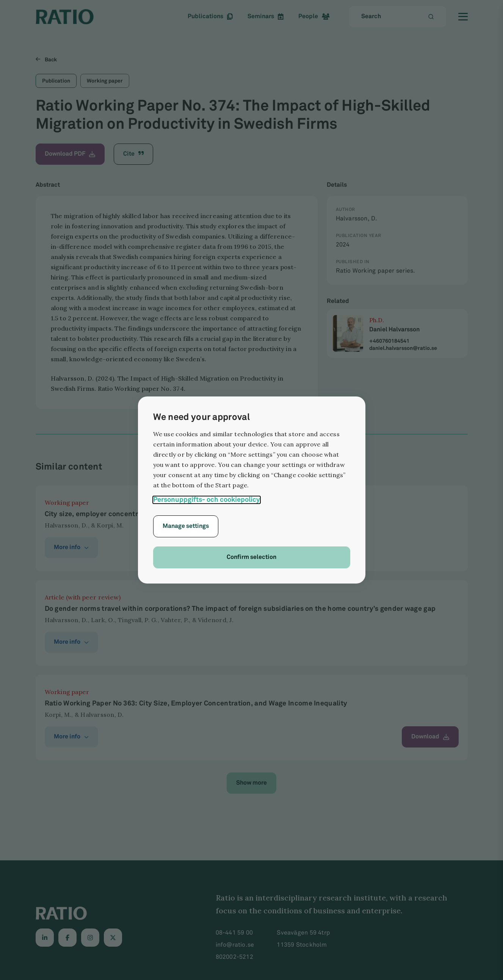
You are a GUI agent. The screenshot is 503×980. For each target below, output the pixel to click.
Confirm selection (251, 557)
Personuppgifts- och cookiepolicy (207, 500)
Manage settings (186, 526)
